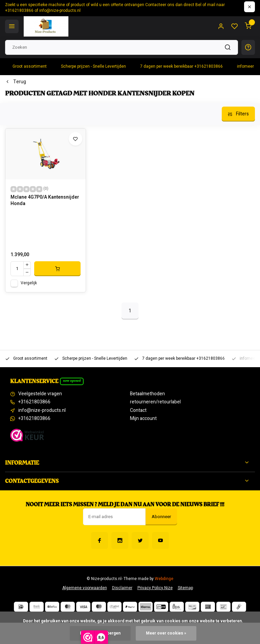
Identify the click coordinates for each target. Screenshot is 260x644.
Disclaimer (122, 588)
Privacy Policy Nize (155, 588)
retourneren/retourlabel (155, 402)
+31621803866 (34, 402)
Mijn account (143, 419)
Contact (138, 410)
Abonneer (161, 517)
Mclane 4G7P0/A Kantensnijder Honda (45, 201)
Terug (16, 82)
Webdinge (164, 579)
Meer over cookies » (166, 633)
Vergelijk (29, 283)
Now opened (72, 381)
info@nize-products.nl (42, 410)
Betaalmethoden (147, 394)
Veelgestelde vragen (40, 394)
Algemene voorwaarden (85, 588)
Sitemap (185, 588)
